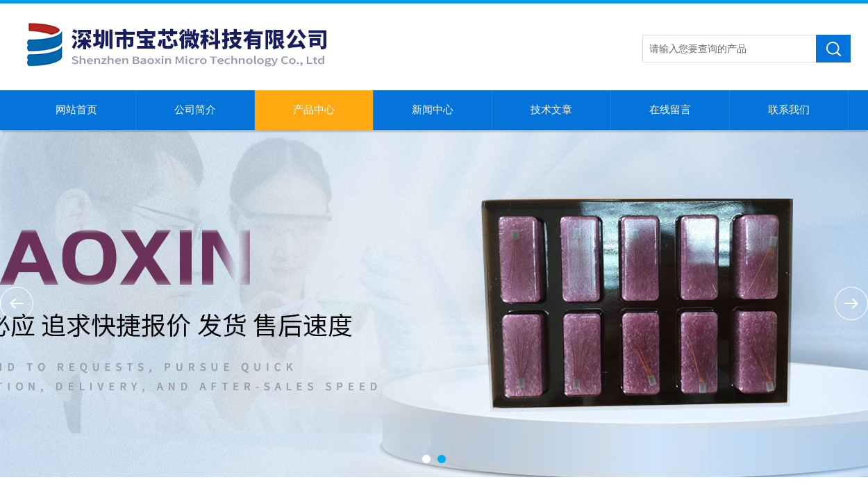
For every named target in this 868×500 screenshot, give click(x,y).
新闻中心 (433, 110)
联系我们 (789, 110)
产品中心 (314, 110)
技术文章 (551, 110)
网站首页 (76, 110)
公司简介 (195, 110)
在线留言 (670, 110)
